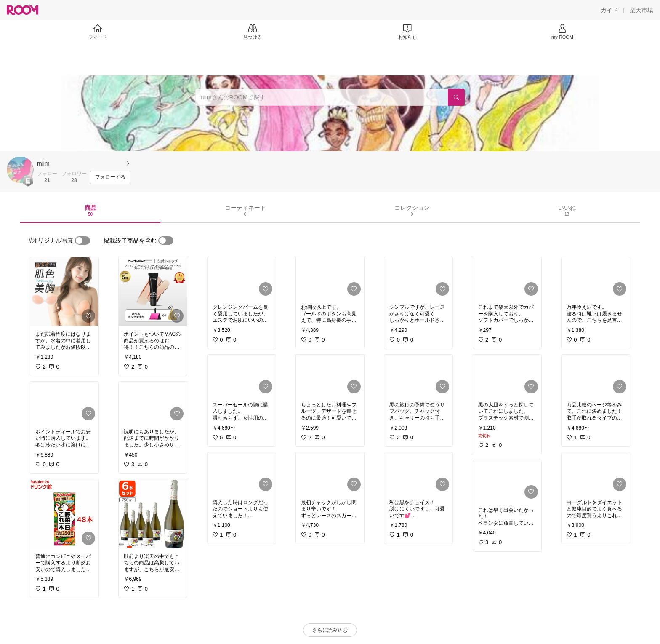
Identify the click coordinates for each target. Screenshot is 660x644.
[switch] (82, 240)
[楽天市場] (641, 10)
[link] (64, 291)
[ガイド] (609, 10)
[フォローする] (110, 177)
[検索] (456, 97)
